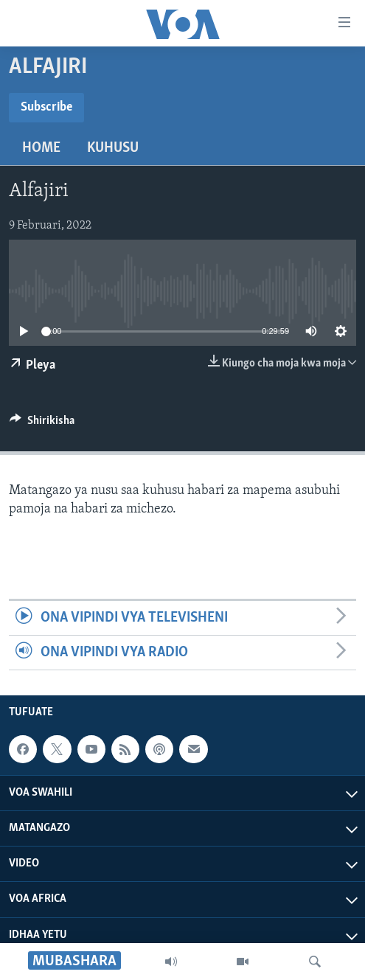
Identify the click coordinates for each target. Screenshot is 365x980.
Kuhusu (113, 148)
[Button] (42, 424)
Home (41, 148)
